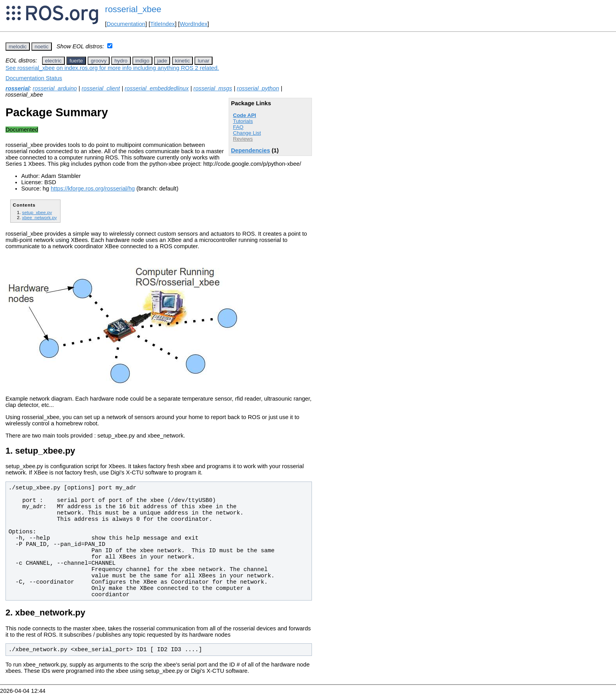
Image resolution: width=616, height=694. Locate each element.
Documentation (126, 24)
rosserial (17, 88)
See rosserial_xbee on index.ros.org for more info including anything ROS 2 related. (112, 68)
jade (162, 61)
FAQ (238, 127)
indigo (143, 61)
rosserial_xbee (133, 9)
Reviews (243, 139)
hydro (121, 61)
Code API (245, 115)
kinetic (183, 61)
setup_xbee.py (37, 212)
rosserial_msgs (213, 88)
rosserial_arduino (55, 88)
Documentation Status (34, 78)
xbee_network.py (39, 217)
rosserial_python (258, 88)
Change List (247, 133)
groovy (99, 61)
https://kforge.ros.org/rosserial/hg (93, 189)
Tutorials (243, 121)
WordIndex (193, 24)
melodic (18, 47)
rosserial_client (101, 88)
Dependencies (250, 150)
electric (53, 61)
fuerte (76, 61)
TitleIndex (162, 24)
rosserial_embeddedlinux (157, 88)
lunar (203, 61)
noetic (42, 47)
